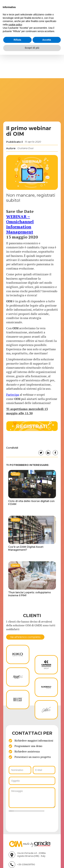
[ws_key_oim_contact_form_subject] (32, 781)
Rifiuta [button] (17, 40)
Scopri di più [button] (32, 48)
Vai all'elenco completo (25, 637)
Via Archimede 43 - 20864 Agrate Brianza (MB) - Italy (31, 855)
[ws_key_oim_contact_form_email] (44, 770)
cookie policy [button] (15, 25)
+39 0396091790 (26, 865)
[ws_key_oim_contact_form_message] (32, 798)
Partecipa (13, 395)
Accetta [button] (47, 40)
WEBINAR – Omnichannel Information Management (20, 224)
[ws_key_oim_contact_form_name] (20, 770)
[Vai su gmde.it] (30, 844)
